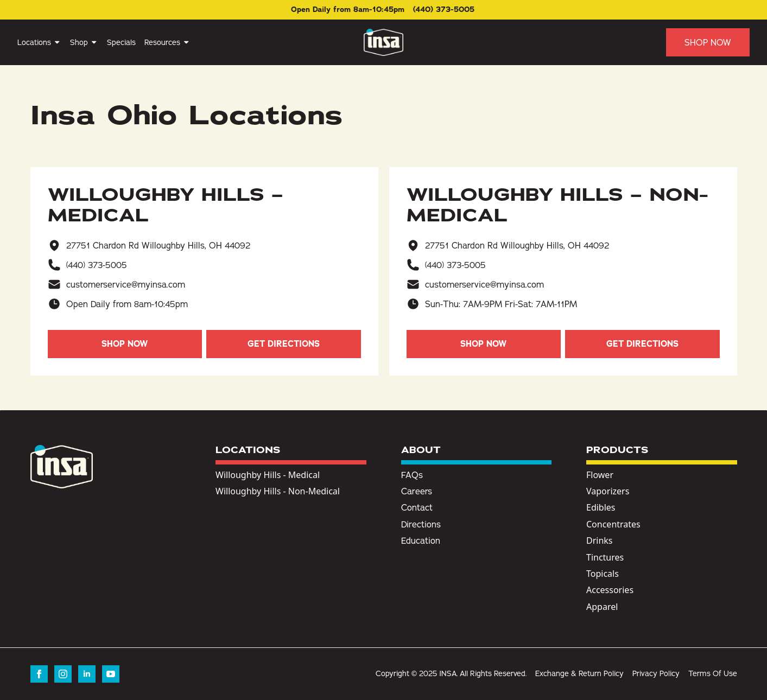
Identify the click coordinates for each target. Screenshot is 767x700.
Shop (79, 42)
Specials (121, 42)
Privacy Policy (656, 673)
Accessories (610, 590)
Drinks (600, 540)
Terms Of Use (713, 673)
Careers (417, 491)
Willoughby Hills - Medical (268, 475)
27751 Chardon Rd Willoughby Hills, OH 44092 (158, 245)
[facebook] (39, 674)
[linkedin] (87, 674)
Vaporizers (608, 491)
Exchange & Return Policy (579, 673)
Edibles (601, 507)
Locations (34, 42)
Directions (421, 524)
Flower (600, 475)
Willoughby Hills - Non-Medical (278, 491)
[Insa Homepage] (383, 42)
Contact (417, 507)
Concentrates (613, 524)
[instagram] (63, 674)
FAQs (412, 475)
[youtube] (111, 674)
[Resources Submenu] (185, 42)
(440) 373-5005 (97, 265)
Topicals (603, 574)
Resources (162, 42)
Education (421, 540)
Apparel (602, 607)
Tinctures (605, 557)
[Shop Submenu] (93, 42)
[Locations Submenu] (56, 42)
